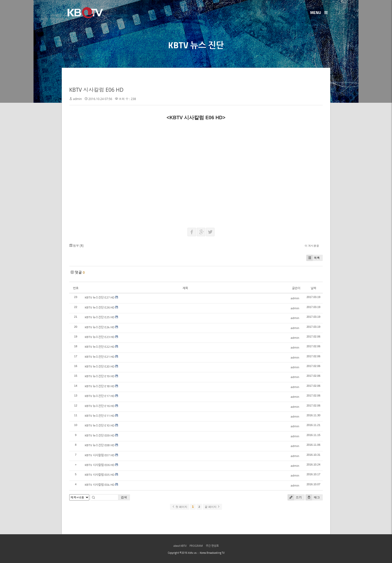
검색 (124, 497)
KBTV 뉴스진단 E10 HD (100, 425)
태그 (313, 497)
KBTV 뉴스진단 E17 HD (100, 396)
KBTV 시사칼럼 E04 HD (100, 485)
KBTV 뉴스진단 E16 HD (100, 406)
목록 (313, 258)
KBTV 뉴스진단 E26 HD (100, 307)
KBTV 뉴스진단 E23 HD (100, 337)
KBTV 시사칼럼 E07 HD (100, 455)
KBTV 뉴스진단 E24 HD (100, 327)
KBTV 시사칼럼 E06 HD (96, 90)
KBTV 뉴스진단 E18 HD (100, 386)
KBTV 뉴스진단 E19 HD (100, 376)
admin (77, 99)
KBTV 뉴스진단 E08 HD (100, 445)
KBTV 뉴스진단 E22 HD (100, 347)
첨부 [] (76, 246)
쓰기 (295, 497)
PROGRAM (196, 546)
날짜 (313, 288)
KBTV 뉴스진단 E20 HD (100, 366)
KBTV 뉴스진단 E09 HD (100, 435)
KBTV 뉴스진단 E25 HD (100, 317)
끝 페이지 (212, 507)
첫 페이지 (180, 507)
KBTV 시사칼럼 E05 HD (100, 475)
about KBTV (180, 546)
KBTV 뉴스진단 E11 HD (100, 416)
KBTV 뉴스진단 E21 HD (100, 357)
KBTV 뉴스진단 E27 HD (100, 297)
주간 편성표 (212, 546)
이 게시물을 (312, 246)
